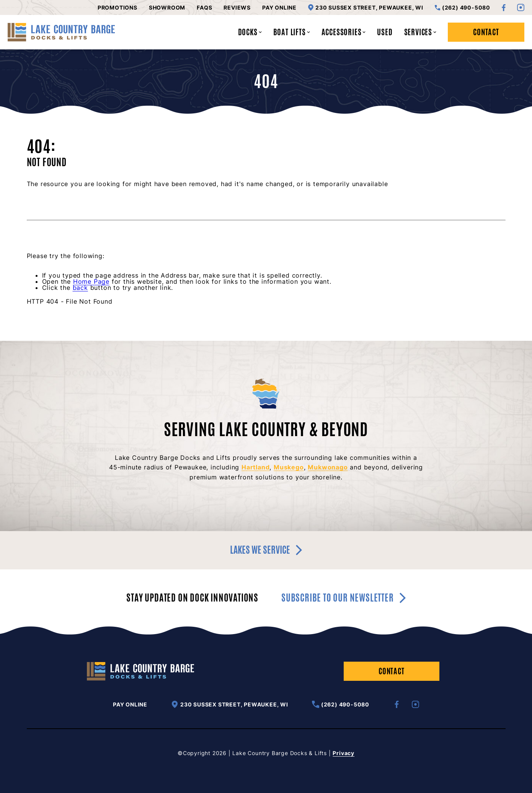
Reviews (237, 8)
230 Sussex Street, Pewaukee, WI (366, 7)
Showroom (167, 8)
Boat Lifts (292, 32)
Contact (486, 32)
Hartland (255, 467)
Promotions (117, 8)
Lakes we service (266, 550)
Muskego (289, 467)
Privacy (344, 753)
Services (420, 32)
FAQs (204, 8)
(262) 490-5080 (463, 8)
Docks (250, 32)
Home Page (91, 281)
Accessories (344, 32)
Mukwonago (328, 467)
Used (385, 32)
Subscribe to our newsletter (344, 598)
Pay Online (279, 8)
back (80, 288)
